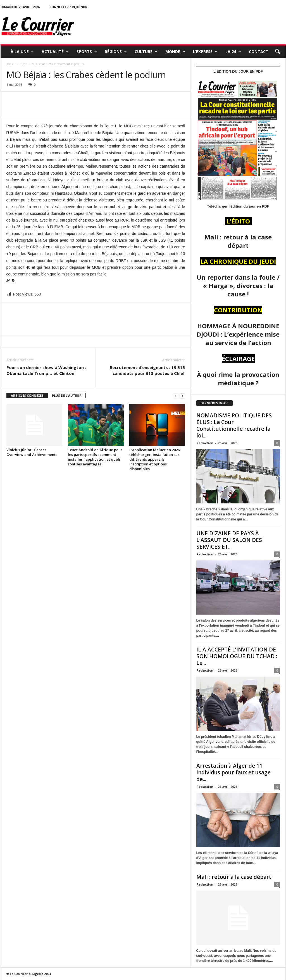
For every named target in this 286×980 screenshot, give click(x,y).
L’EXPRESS (205, 52)
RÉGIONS (116, 52)
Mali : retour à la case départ (234, 877)
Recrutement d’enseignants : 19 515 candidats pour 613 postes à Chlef (147, 370)
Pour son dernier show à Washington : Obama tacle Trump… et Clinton (46, 370)
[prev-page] (176, 396)
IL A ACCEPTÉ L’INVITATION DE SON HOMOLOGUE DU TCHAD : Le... (237, 656)
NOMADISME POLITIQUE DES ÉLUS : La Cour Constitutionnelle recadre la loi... (234, 425)
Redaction (205, 443)
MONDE (175, 52)
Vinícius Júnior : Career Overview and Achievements (32, 452)
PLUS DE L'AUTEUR (67, 395)
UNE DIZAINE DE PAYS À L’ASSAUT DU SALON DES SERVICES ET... (229, 540)
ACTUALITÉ (55, 52)
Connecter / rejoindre (69, 7)
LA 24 (233, 52)
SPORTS (87, 52)
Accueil (11, 64)
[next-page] (182, 396)
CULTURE (146, 52)
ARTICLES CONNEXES (27, 395)
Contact (259, 52)
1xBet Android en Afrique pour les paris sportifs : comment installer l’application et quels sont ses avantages (95, 457)
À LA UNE (22, 52)
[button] (277, 52)
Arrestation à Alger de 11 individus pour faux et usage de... (233, 772)
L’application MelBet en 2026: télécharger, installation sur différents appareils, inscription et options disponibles (155, 459)
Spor (24, 64)
